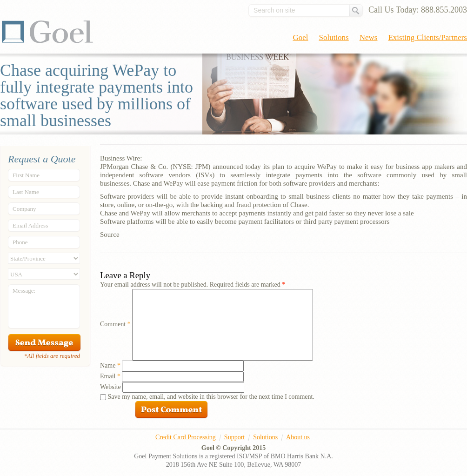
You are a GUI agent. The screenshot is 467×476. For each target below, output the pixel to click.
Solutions (334, 37)
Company (24, 209)
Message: (24, 291)
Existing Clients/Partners (427, 37)
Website (110, 387)
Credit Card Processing (186, 437)
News (369, 37)
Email (110, 376)
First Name (26, 175)
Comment (115, 324)
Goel (47, 32)
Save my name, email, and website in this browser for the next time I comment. (211, 397)
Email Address (30, 225)
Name (110, 365)
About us (298, 437)
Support (234, 437)
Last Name (26, 192)
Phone (20, 242)
